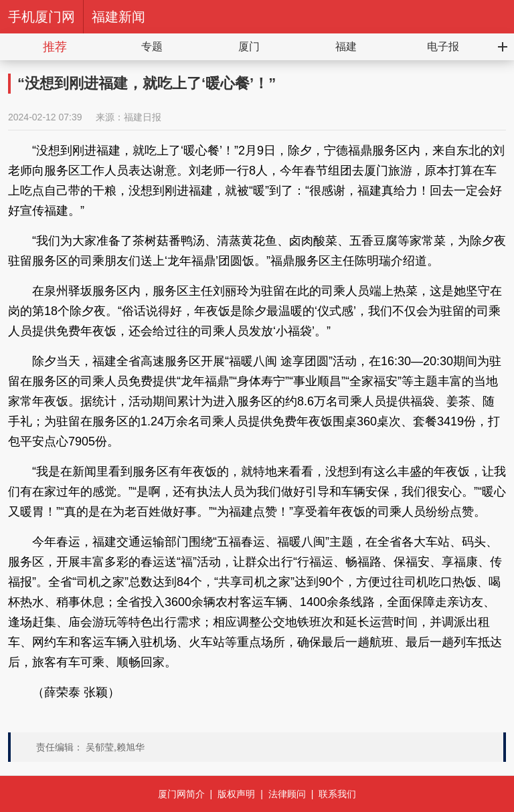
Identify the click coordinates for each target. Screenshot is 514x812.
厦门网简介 (181, 794)
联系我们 (337, 794)
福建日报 (143, 117)
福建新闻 (118, 17)
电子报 (443, 46)
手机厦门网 (41, 17)
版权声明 (236, 794)
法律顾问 (287, 794)
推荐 (55, 47)
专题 (152, 46)
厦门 (249, 46)
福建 (346, 46)
